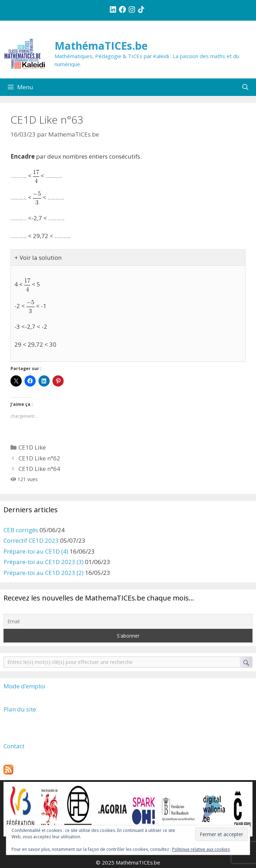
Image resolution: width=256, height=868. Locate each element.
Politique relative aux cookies (201, 849)
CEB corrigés (21, 530)
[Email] (128, 621)
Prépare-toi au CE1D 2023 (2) (44, 573)
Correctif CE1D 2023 (31, 540)
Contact (14, 746)
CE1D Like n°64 (39, 469)
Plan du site (20, 709)
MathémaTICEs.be (101, 46)
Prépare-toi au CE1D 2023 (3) (44, 562)
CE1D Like (32, 447)
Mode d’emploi (24, 686)
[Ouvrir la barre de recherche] (245, 87)
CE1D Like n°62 (39, 458)
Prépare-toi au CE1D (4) (36, 551)
